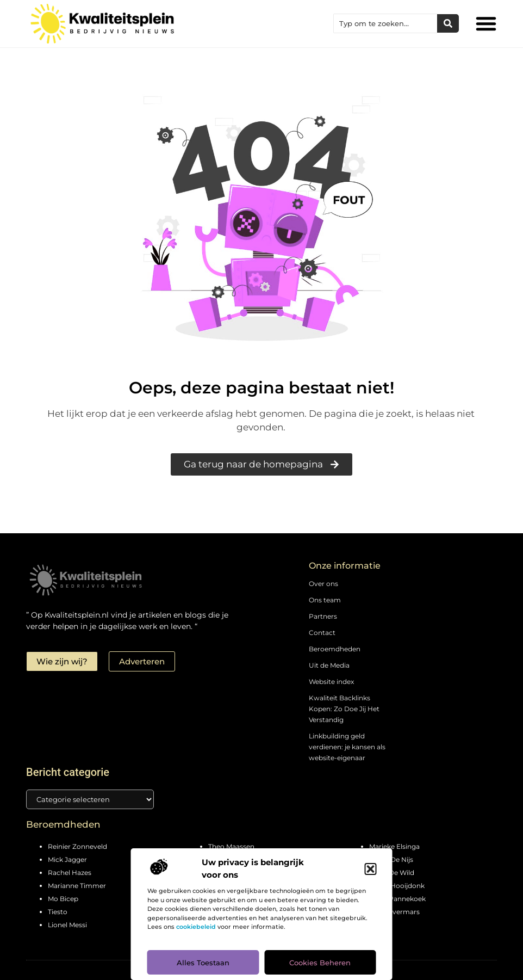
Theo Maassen (231, 846)
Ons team (325, 600)
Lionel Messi (67, 925)
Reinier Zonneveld (77, 846)
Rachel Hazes (70, 873)
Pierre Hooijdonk (397, 886)
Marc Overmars (394, 912)
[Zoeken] (448, 23)
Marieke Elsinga (394, 846)
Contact (322, 633)
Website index (331, 682)
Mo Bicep (63, 899)
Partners (323, 616)
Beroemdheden (335, 649)
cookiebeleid (196, 927)
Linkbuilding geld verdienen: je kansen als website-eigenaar (347, 747)
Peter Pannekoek (397, 899)
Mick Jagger (67, 859)
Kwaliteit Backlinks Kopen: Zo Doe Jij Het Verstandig (344, 709)
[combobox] (385, 23)
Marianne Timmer (77, 886)
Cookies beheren (320, 963)
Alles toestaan (203, 963)
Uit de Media (329, 665)
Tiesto (58, 912)
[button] (371, 869)
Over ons (323, 584)
